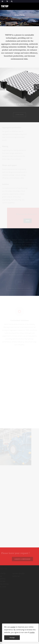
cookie (13, 627)
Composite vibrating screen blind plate (19, 104)
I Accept (12, 638)
